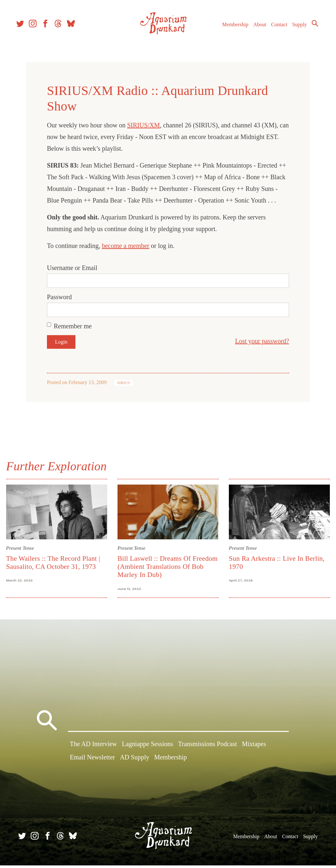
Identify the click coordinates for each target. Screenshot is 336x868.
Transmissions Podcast (207, 748)
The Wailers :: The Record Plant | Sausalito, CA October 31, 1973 (57, 561)
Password (59, 297)
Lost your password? (262, 341)
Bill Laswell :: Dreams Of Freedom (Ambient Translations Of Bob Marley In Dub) (164, 565)
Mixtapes (254, 748)
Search (310, 33)
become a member (126, 246)
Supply (306, 23)
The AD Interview (94, 748)
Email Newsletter (92, 762)
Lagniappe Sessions (147, 748)
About (266, 23)
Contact (286, 23)
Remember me (73, 326)
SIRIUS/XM (144, 125)
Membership (242, 23)
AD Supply (134, 762)
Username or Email (72, 268)
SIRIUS (123, 383)
